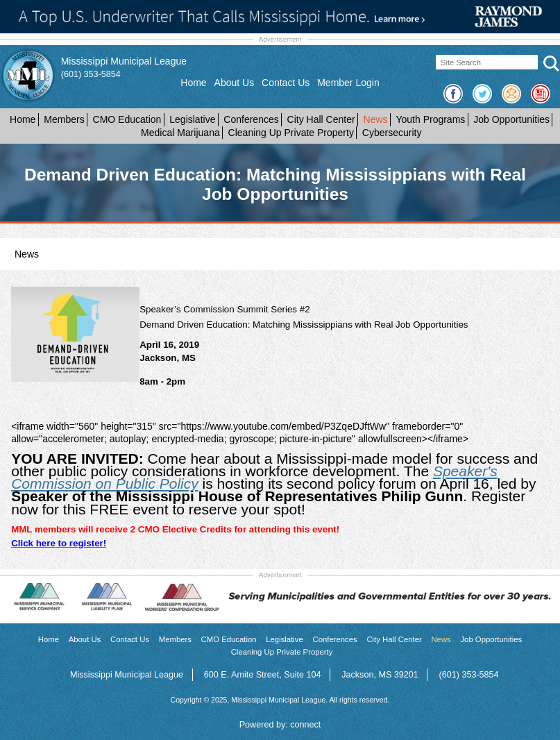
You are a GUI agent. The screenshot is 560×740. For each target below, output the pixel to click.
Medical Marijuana (180, 133)
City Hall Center (321, 119)
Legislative (192, 119)
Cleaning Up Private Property (291, 133)
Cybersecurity (392, 133)
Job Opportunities (511, 119)
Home (193, 83)
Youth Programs (430, 119)
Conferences (251, 119)
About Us (235, 83)
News (376, 119)
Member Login (348, 83)
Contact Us (286, 83)
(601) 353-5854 (91, 74)
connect (305, 725)
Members (64, 119)
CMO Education (127, 119)
